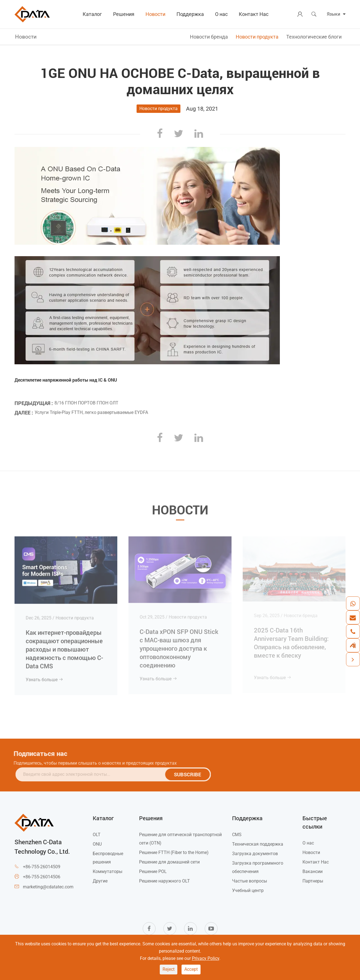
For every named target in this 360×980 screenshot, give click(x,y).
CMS (237, 835)
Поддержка (190, 14)
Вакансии (313, 871)
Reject (169, 969)
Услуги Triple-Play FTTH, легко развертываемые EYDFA (91, 411)
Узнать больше (44, 677)
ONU (97, 844)
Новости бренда (209, 37)
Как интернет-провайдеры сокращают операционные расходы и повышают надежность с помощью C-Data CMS (64, 647)
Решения (124, 14)
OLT (97, 835)
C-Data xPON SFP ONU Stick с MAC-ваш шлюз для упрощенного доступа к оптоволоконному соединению (179, 645)
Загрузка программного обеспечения (258, 867)
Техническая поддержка (258, 844)
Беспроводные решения (108, 858)
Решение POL (153, 871)
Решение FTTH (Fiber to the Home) (174, 852)
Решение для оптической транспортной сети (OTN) (180, 839)
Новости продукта (257, 37)
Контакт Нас (254, 14)
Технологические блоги (314, 37)
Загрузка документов (255, 854)
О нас (221, 14)
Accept (191, 969)
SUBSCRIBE (189, 774)
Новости (155, 14)
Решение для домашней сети (169, 862)
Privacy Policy (206, 958)
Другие (100, 881)
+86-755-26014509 (42, 867)
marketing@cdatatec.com (48, 887)
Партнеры (313, 881)
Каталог (92, 14)
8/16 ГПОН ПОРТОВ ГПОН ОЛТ (86, 401)
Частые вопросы (250, 881)
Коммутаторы (108, 871)
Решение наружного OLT (164, 881)
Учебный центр (248, 890)
